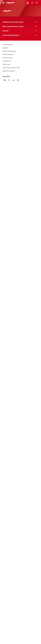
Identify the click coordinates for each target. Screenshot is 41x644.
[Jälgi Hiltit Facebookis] (5, 80)
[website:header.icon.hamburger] (3, 3)
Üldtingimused (7, 61)
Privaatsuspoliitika (8, 44)
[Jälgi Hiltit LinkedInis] (14, 80)
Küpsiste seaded (8, 58)
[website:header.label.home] (10, 3)
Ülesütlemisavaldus (8, 54)
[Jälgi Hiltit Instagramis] (9, 80)
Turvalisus (5, 48)
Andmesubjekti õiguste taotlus (11, 68)
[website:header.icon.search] (37, 3)
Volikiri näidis (6, 64)
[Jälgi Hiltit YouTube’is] (18, 80)
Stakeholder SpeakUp (9, 71)
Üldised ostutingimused (9, 51)
